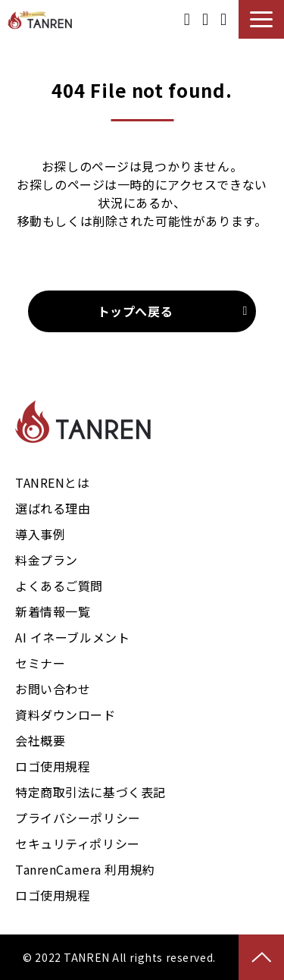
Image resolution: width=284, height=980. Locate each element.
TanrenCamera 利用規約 (85, 869)
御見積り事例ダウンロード (205, 19)
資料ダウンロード (187, 19)
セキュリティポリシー (78, 843)
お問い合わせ (223, 19)
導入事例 (40, 534)
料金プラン (47, 560)
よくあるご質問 (59, 586)
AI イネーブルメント (72, 637)
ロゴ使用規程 (53, 766)
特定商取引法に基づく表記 (91, 792)
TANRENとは (53, 482)
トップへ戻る (136, 311)
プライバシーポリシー (78, 818)
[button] (261, 19)
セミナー (40, 663)
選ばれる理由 (53, 508)
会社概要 (40, 740)
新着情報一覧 (53, 611)
